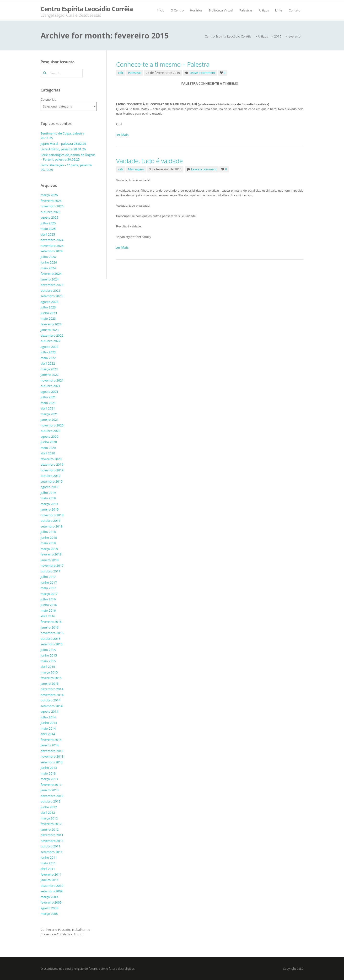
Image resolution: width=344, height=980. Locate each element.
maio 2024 (48, 268)
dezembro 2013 (52, 751)
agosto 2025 (49, 217)
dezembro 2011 (52, 835)
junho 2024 (49, 262)
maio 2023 (48, 318)
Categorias (48, 99)
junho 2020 (49, 442)
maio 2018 (48, 543)
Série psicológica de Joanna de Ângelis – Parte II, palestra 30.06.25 (68, 157)
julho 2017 (48, 577)
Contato (295, 10)
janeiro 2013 (50, 790)
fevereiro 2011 (51, 874)
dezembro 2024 (52, 240)
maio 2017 (48, 588)
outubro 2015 (51, 639)
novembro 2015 (52, 633)
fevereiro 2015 (51, 678)
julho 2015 (48, 650)
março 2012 (49, 818)
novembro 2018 (52, 515)
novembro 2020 (52, 425)
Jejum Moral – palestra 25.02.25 (63, 144)
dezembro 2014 (52, 689)
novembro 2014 (52, 695)
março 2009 (49, 897)
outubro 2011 (51, 846)
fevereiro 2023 (51, 324)
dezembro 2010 (52, 886)
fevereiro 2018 (51, 554)
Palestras (246, 10)
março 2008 (49, 914)
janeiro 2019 (50, 509)
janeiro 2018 (50, 560)
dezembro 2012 (52, 796)
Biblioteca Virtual (221, 10)
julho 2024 (48, 257)
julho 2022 (48, 352)
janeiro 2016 (50, 627)
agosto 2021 (49, 392)
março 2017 (49, 594)
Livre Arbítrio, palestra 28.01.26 (63, 149)
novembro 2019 (52, 470)
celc (121, 73)
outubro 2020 (51, 431)
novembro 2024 (52, 246)
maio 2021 (48, 403)
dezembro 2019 (52, 464)
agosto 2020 (49, 436)
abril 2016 (48, 616)
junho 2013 (49, 768)
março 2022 (49, 369)
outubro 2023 (51, 291)
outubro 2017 (51, 571)
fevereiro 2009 (51, 902)
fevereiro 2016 (51, 622)
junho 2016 (49, 605)
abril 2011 (48, 869)
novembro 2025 (52, 206)
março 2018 (49, 549)
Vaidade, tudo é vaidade (149, 161)
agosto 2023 (49, 302)
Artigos (264, 10)
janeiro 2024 (50, 279)
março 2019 (49, 504)
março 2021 (49, 414)
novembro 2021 (52, 380)
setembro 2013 (52, 762)
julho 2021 (48, 397)
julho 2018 (48, 532)
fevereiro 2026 (51, 201)
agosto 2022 (49, 347)
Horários (196, 10)
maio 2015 (48, 661)
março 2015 (49, 672)
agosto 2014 (49, 711)
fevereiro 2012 (51, 824)
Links (279, 10)
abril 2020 (48, 453)
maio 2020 (48, 448)
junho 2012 (49, 807)
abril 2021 (48, 408)
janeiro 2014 (50, 745)
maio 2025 (48, 229)
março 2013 (49, 779)
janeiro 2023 (50, 330)
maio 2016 (48, 610)
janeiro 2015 (50, 684)
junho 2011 (49, 857)
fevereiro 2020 (51, 459)
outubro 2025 (51, 212)
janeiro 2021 (50, 420)
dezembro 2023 (52, 285)
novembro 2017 (52, 565)
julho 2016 (48, 599)
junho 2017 (49, 582)
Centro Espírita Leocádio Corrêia (87, 9)
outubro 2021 (51, 386)
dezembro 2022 (52, 335)
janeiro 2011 (50, 880)
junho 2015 (49, 655)
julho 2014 (48, 717)
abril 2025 (48, 234)
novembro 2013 (52, 756)
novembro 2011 (52, 841)
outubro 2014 (51, 700)
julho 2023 (48, 307)
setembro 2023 (52, 296)
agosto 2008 (49, 908)
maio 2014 (48, 728)
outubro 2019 (51, 476)
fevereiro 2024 (51, 274)
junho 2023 (49, 313)
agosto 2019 (49, 487)
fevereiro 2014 (51, 740)
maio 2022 (48, 358)
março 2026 (49, 195)
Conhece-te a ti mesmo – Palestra (163, 64)
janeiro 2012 (50, 829)
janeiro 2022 (50, 375)
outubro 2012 (51, 801)
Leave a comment (202, 73)
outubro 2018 (51, 521)
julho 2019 (48, 493)
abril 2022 (48, 363)
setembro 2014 (52, 706)
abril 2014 (48, 734)
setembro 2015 (52, 644)
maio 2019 (48, 498)
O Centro (177, 10)
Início (161, 10)
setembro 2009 (52, 891)
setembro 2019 (52, 481)
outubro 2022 (51, 341)
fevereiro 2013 (51, 785)
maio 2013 (48, 773)
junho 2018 (49, 538)
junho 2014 (49, 723)
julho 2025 (48, 223)
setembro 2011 (52, 852)
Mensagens (136, 169)
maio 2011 (48, 863)
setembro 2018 (52, 526)
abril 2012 (48, 813)
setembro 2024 (52, 251)
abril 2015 (48, 667)
